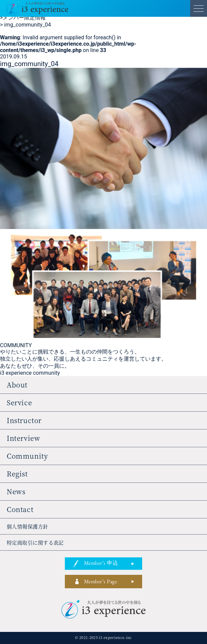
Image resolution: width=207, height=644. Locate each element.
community (27, 456)
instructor (24, 420)
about (17, 385)
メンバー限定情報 (23, 18)
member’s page (100, 583)
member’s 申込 (101, 564)
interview (23, 438)
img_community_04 (26, 25)
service (19, 402)
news (16, 491)
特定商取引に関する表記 (35, 542)
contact (20, 509)
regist (17, 474)
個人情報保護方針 (28, 526)
